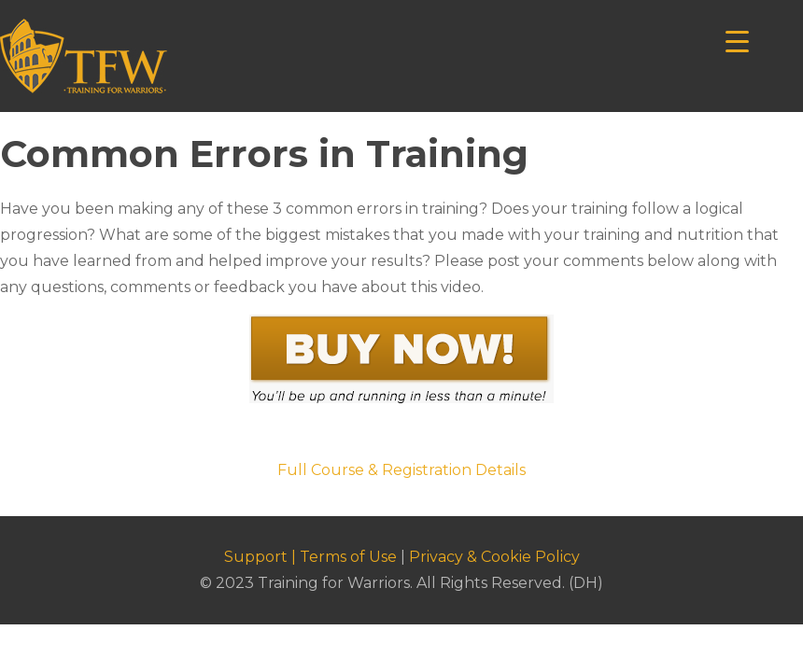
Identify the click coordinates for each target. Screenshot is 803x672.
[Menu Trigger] (737, 40)
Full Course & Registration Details (401, 470)
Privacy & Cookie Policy (494, 557)
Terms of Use (348, 557)
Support (256, 557)
